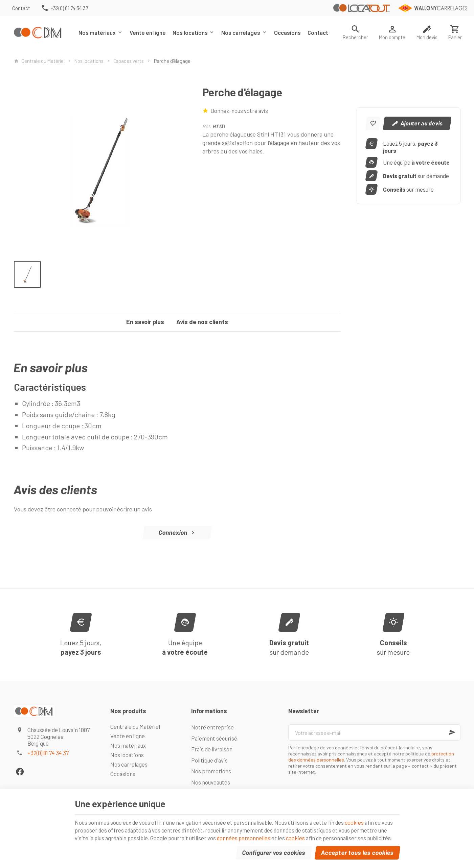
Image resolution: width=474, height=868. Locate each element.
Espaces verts (129, 61)
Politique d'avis (209, 760)
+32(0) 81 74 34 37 (48, 753)
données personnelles (294, 825)
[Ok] (452, 732)
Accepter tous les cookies (357, 849)
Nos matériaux (97, 32)
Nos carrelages (241, 32)
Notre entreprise (212, 727)
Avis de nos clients (202, 322)
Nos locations (190, 32)
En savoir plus (145, 322)
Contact (318, 32)
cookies (374, 808)
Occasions (287, 32)
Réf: (207, 126)
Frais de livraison (212, 749)
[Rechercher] (355, 32)
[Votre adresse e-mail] (374, 732)
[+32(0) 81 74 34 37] (64, 8)
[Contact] (21, 8)
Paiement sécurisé (214, 738)
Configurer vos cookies (274, 849)
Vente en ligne (148, 32)
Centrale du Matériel (39, 61)
